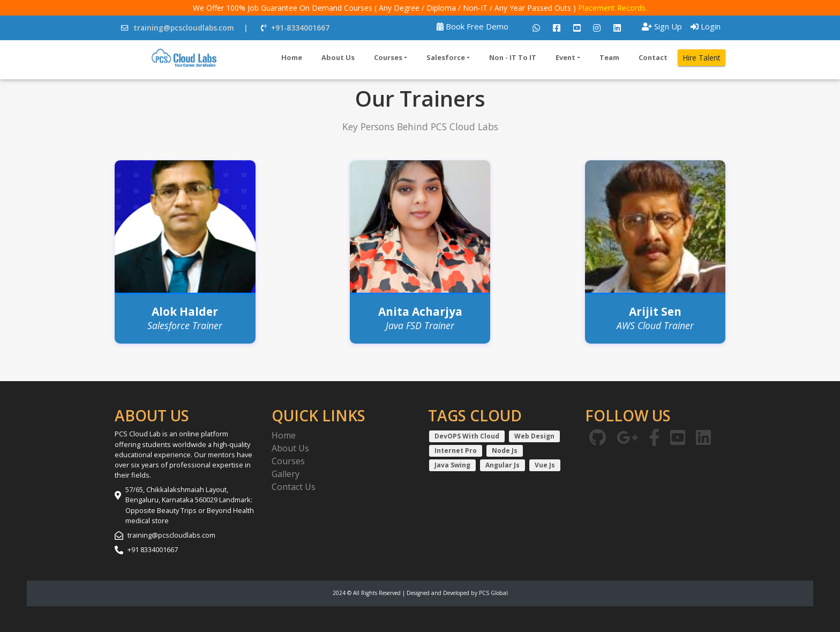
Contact (653, 57)
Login (706, 26)
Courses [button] (388, 57)
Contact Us (294, 487)
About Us (338, 57)
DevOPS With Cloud (467, 436)
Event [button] (565, 57)
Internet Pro (456, 451)
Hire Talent (702, 58)
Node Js (505, 451)
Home (292, 57)
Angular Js (502, 465)
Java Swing (452, 465)
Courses (288, 461)
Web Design (534, 436)
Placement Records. (613, 8)
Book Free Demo (472, 26)
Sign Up (662, 26)
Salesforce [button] (446, 57)
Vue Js (545, 465)
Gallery (286, 474)
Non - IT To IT (513, 57)
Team (609, 57)
